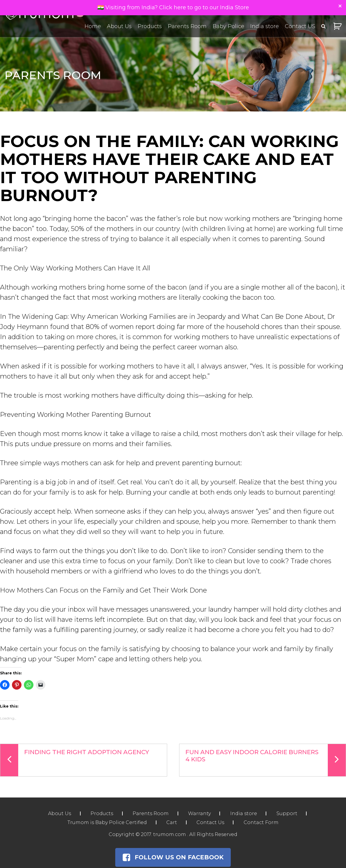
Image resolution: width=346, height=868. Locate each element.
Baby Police (228, 26)
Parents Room (187, 26)
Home (93, 26)
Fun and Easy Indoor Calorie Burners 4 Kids (266, 760)
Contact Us (211, 823)
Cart (172, 823)
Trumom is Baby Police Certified (107, 823)
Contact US (300, 26)
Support (288, 814)
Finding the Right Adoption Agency (75, 760)
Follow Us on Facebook (173, 858)
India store (265, 26)
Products (150, 26)
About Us (119, 26)
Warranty (200, 814)
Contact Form (262, 823)
